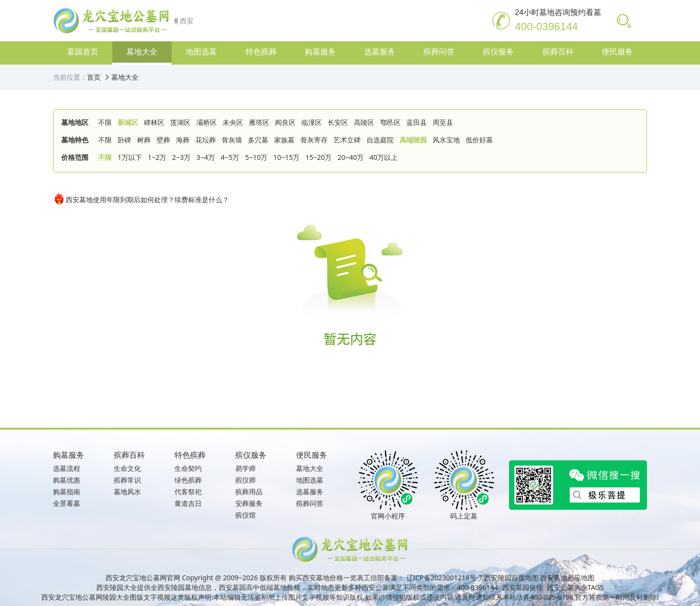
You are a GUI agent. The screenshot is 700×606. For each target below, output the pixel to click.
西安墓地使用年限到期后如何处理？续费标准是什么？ (141, 198)
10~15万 (286, 157)
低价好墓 (479, 140)
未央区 (233, 122)
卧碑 (124, 140)
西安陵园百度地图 (511, 578)
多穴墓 (258, 140)
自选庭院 (380, 140)
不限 (105, 122)
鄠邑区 (390, 122)
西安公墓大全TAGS (575, 587)
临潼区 (312, 122)
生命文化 (127, 468)
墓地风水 (127, 492)
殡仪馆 (245, 515)
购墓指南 (67, 492)
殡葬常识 (127, 480)
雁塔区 (259, 122)
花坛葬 (206, 140)
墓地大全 (125, 77)
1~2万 (157, 157)
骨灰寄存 (314, 140)
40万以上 (384, 157)
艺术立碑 (347, 140)
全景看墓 (67, 503)
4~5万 (230, 157)
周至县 (443, 122)
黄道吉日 (188, 503)
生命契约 (188, 468)
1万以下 (130, 157)
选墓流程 (67, 468)
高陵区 (364, 122)
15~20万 (318, 157)
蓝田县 (417, 122)
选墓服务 (310, 492)
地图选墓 (310, 480)
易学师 (245, 468)
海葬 (183, 140)
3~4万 (206, 157)
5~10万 (256, 157)
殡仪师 (245, 480)
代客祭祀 (188, 492)
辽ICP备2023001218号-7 (445, 578)
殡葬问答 (310, 503)
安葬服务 (249, 503)
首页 (94, 77)
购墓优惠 (67, 480)
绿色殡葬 (188, 480)
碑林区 (154, 122)
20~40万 (350, 157)
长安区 (338, 122)
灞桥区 (207, 122)
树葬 (144, 140)
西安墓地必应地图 (567, 578)
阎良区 (285, 122)
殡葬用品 (249, 492)
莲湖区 (180, 122)
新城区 (128, 122)
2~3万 (181, 157)
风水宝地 (446, 140)
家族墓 (284, 140)
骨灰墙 (232, 140)
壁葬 (163, 140)
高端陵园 (413, 140)
